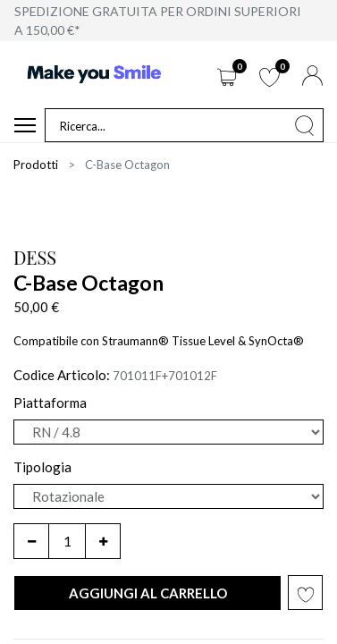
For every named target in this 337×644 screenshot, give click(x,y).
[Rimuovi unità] (31, 541)
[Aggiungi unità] (103, 541)
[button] (147, 593)
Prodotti (36, 165)
